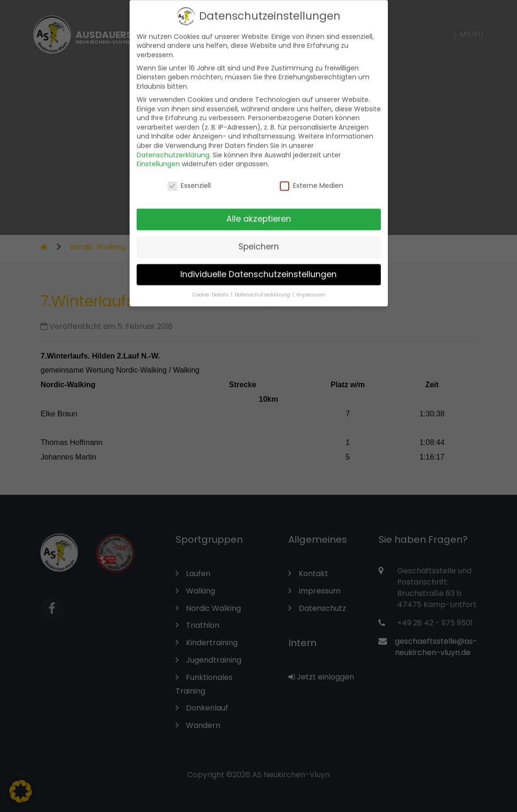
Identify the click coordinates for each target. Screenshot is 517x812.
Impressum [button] (311, 287)
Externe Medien (312, 178)
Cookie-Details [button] (211, 287)
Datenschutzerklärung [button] (263, 287)
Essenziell (189, 178)
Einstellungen (158, 156)
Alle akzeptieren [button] (259, 211)
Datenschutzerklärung (173, 148)
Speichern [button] (259, 239)
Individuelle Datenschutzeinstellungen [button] (258, 267)
